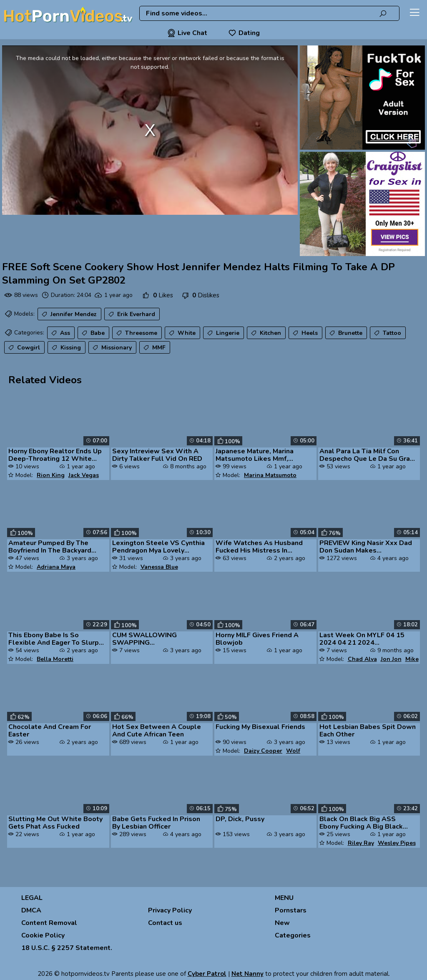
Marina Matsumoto (270, 475)
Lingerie (222, 333)
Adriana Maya (56, 567)
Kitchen (265, 333)
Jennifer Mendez (68, 314)
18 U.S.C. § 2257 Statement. (67, 948)
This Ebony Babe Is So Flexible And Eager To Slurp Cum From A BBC (54, 639)
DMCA (31, 910)
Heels (304, 333)
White (181, 333)
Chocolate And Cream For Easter (50, 731)
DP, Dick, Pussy (240, 819)
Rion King (51, 475)
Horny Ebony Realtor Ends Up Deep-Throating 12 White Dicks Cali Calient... (55, 455)
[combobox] (269, 13)
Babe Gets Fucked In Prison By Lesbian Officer (156, 823)
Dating (244, 33)
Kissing (65, 348)
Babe (92, 333)
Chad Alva (362, 659)
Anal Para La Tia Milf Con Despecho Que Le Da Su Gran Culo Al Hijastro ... (367, 455)
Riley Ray (361, 843)
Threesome (136, 333)
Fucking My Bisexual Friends (260, 727)
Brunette (345, 333)
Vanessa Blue (159, 567)
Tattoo (387, 333)
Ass (60, 333)
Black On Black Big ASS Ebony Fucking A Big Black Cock (361, 823)
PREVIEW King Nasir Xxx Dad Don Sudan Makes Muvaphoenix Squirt (366, 547)
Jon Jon (391, 659)
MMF (154, 348)
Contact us (165, 923)
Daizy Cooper (263, 751)
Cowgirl (23, 348)
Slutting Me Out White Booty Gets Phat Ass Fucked (55, 823)
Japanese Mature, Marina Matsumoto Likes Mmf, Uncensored (255, 455)
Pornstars (291, 910)
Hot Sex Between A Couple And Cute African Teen (157, 731)
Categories (293, 935)
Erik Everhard (131, 314)
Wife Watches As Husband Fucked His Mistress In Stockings (259, 547)
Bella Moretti (55, 659)
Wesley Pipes (397, 843)
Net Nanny (247, 974)
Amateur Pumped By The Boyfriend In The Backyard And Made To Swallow (50, 547)
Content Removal (49, 923)
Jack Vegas (84, 475)
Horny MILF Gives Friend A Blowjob (257, 639)
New (282, 923)
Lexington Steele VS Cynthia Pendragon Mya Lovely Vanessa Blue (158, 547)
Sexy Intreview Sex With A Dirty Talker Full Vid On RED (157, 455)
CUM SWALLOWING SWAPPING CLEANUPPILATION (144, 639)
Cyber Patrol (207, 974)
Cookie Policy (43, 935)
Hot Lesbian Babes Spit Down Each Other (368, 731)
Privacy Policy (170, 910)
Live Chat (187, 33)
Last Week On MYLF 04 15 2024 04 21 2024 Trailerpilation (362, 639)
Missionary (111, 348)
